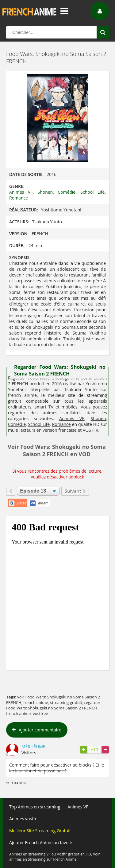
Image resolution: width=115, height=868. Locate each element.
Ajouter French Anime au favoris (41, 842)
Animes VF (21, 192)
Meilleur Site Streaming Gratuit (40, 831)
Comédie (67, 192)
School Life (92, 192)
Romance (19, 198)
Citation (16, 783)
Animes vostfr (23, 819)
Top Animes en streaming (35, 807)
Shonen (45, 192)
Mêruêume (33, 747)
